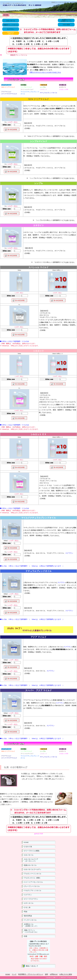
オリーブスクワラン (31, 899)
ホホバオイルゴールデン (33, 869)
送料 (46, 974)
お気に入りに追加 (66, 974)
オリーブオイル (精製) (32, 851)
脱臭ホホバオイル (30, 865)
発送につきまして (31, 966)
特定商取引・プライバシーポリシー (31, 974)
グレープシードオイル (32, 886)
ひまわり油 (28, 847)
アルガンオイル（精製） (33, 878)
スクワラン (11, 29)
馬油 (26, 912)
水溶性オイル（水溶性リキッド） (66, 20)
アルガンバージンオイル (33, 874)
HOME (6, 15)
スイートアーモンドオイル (33, 882)
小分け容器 (66, 25)
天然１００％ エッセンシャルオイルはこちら (45, 72)
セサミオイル (29, 903)
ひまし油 (27, 907)
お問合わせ (54, 974)
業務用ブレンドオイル (11, 25)
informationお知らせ (11, 33)
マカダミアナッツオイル (33, 890)
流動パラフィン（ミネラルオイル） (31, 931)
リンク (14, 974)
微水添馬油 (28, 916)
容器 (26, 936)
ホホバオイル (11, 21)
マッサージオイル (30, 920)
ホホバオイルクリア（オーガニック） (31, 860)
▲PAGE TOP (38, 834)
